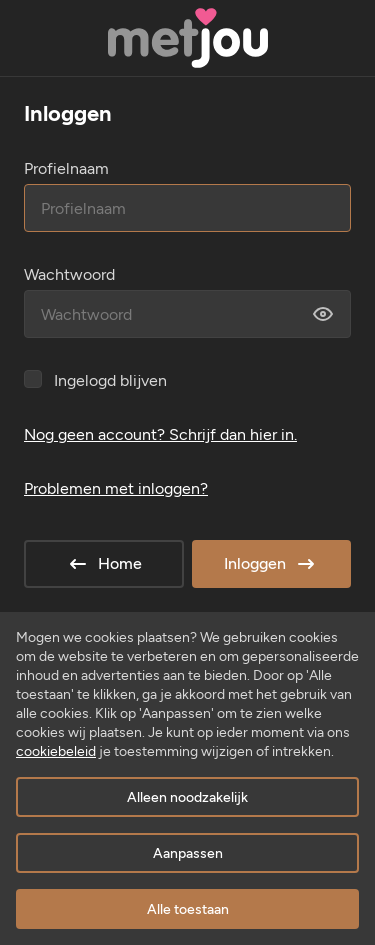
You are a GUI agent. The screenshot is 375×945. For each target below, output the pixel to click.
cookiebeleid (56, 751)
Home (104, 564)
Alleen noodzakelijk (187, 797)
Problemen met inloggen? (116, 488)
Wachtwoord (69, 274)
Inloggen (271, 564)
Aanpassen (188, 853)
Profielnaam (66, 168)
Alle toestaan (188, 909)
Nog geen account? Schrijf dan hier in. (160, 434)
